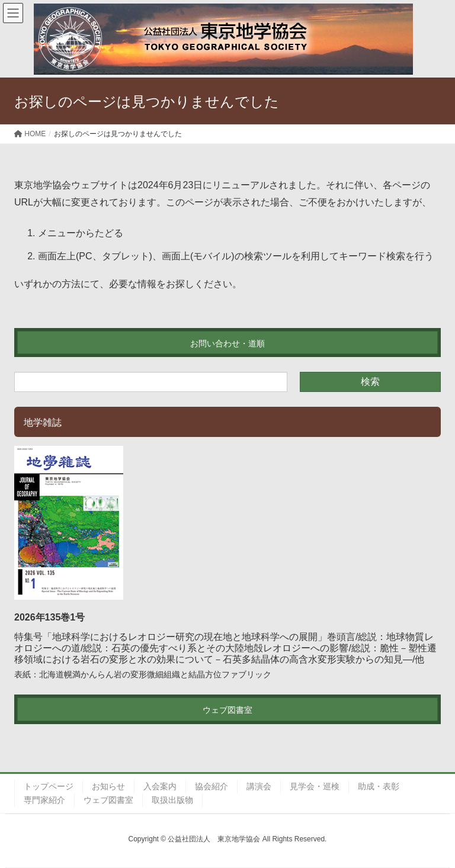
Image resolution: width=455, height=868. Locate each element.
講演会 (259, 786)
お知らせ (108, 786)
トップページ (49, 786)
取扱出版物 (172, 800)
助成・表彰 (379, 786)
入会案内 (160, 786)
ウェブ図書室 (108, 800)
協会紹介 (212, 786)
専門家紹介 (44, 800)
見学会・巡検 (315, 786)
